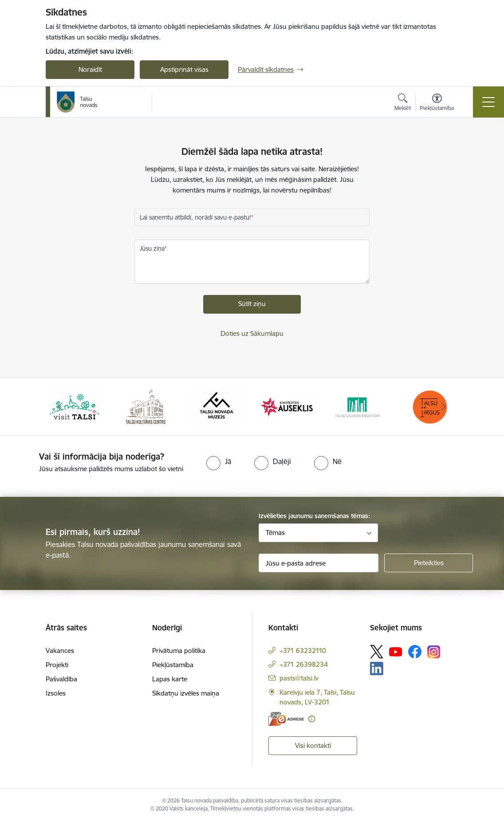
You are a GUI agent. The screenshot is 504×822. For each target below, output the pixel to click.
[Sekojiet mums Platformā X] (377, 652)
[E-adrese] (286, 719)
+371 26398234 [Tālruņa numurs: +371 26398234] (304, 664)
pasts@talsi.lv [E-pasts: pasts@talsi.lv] (299, 678)
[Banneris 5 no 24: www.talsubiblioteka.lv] (358, 406)
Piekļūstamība (173, 665)
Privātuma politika (179, 651)
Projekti (57, 665)
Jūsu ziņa (152, 248)
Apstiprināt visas (184, 69)
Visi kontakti (313, 745)
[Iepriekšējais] (60, 407)
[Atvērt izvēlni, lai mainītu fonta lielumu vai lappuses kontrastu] (437, 103)
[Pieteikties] (429, 563)
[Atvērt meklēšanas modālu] (403, 103)
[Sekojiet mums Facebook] (415, 652)
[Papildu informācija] (312, 719)
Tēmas (275, 533)
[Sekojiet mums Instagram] (434, 652)
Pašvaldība (61, 679)
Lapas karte (170, 679)
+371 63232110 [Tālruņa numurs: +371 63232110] (303, 651)
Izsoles (56, 693)
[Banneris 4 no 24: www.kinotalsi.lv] (287, 406)
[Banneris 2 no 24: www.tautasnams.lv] (145, 406)
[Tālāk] (444, 407)
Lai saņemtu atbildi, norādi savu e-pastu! (195, 217)
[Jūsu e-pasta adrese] (319, 563)
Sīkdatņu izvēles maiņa (186, 693)
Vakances (60, 651)
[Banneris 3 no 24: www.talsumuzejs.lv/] (216, 406)
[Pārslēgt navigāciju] (488, 102)
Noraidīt (90, 69)
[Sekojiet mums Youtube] (396, 651)
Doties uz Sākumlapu (252, 333)
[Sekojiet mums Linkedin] (377, 669)
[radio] (219, 461)
